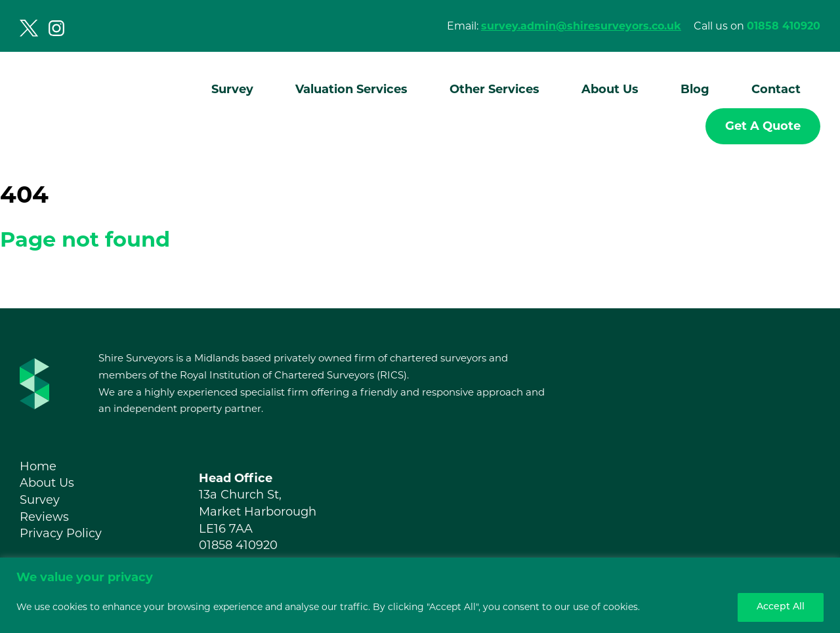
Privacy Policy (61, 533)
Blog (695, 89)
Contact (776, 89)
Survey (232, 89)
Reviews (44, 517)
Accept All (781, 607)
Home (38, 466)
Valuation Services (351, 89)
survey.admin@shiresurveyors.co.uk (581, 26)
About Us (610, 89)
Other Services (494, 89)
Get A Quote (763, 126)
